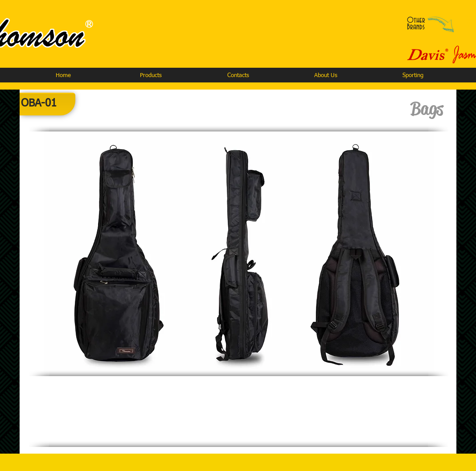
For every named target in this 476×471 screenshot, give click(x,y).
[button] (151, 76)
